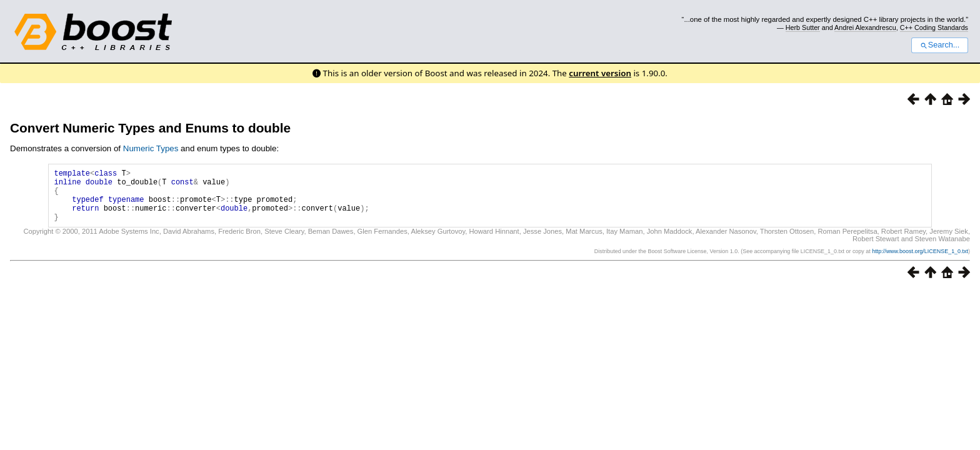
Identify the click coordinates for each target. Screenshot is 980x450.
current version (600, 73)
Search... (940, 45)
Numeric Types (151, 148)
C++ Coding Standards (934, 27)
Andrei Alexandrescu (865, 27)
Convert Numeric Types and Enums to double (150, 128)
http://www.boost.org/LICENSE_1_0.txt (920, 262)
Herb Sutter (803, 27)
